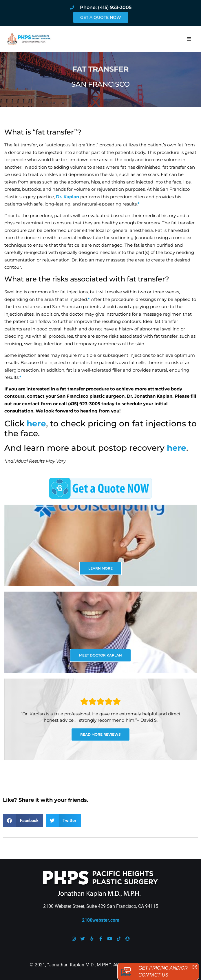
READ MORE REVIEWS (100, 734)
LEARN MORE (100, 568)
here (36, 423)
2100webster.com (101, 920)
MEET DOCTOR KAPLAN (100, 655)
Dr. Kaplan (67, 197)
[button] (189, 39)
